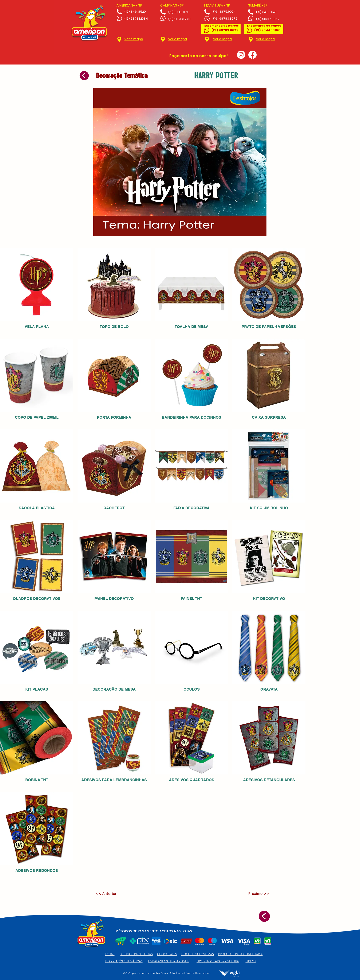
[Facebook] (252, 55)
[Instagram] (241, 55)
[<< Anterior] (110, 893)
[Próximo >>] (255, 893)
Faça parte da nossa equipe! (199, 56)
